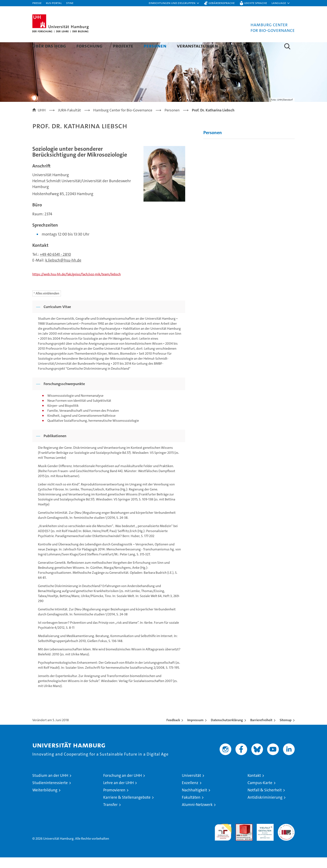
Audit (240, 837)
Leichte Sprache (256, 3)
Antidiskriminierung (265, 808)
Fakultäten (191, 808)
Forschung (89, 46)
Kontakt (238, 46)
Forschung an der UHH (123, 786)
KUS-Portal (54, 3)
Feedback (173, 731)
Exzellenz (190, 793)
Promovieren (114, 801)
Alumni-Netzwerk (197, 815)
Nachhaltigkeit (194, 801)
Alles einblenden (47, 304)
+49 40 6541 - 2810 (55, 265)
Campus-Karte (260, 793)
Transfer (110, 815)
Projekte (123, 46)
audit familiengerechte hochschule (223, 841)
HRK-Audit (264, 837)
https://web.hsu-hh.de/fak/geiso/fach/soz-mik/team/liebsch (77, 285)
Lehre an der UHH (118, 793)
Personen (155, 46)
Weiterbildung (45, 801)
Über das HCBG (49, 46)
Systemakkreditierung (286, 837)
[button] (174, 3)
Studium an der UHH (50, 786)
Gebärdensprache (222, 3)
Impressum (195, 731)
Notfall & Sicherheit (265, 801)
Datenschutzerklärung (227, 731)
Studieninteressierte (50, 793)
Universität (191, 786)
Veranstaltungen (197, 46)
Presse (37, 3)
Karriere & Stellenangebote (127, 808)
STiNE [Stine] (70, 3)
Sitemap (286, 731)
